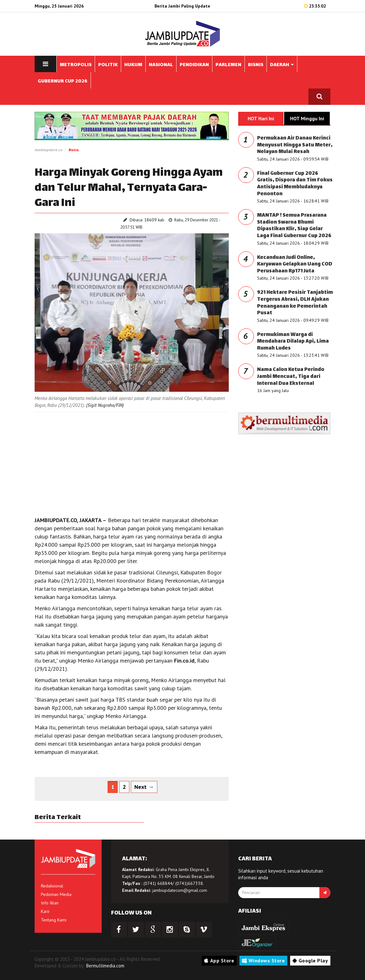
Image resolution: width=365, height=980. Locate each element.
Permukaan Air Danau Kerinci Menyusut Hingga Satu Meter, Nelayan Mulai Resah (295, 145)
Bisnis (74, 150)
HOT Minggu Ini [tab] (307, 118)
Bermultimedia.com (105, 966)
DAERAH (282, 65)
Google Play (310, 960)
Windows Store (263, 960)
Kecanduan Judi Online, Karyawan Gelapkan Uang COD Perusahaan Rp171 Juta (295, 265)
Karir (45, 911)
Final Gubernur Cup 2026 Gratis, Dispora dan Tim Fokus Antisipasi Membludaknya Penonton (295, 184)
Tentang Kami (54, 920)
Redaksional (52, 886)
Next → (144, 787)
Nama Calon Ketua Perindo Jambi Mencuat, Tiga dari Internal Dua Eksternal (291, 377)
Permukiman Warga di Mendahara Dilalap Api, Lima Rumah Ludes (293, 342)
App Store (219, 960)
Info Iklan (50, 903)
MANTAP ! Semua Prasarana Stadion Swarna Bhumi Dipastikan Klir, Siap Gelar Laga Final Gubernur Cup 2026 (294, 226)
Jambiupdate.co (48, 150)
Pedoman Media (56, 894)
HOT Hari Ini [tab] (261, 118)
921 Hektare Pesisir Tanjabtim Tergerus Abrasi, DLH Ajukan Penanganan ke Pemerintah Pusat (295, 303)
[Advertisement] (132, 463)
